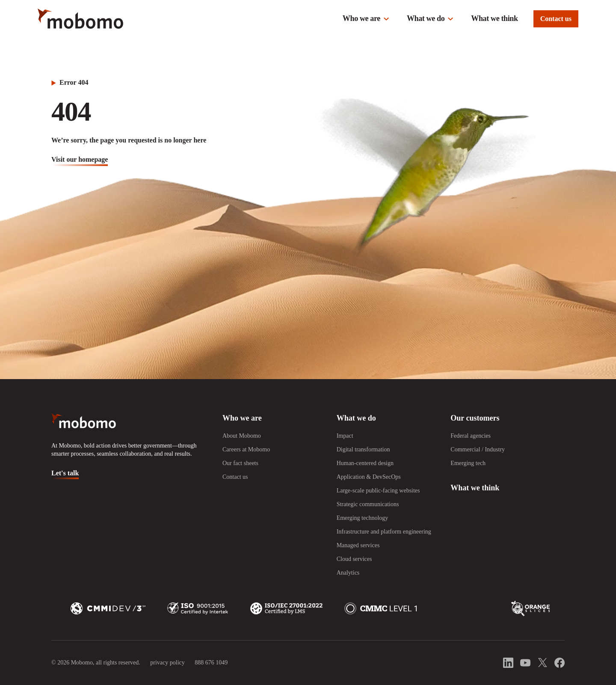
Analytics (348, 573)
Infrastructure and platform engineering (384, 532)
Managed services (358, 545)
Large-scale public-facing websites (378, 491)
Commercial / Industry (478, 449)
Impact (345, 436)
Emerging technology (363, 518)
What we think (494, 18)
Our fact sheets (240, 463)
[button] (366, 19)
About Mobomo (242, 436)
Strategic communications (368, 504)
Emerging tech (468, 463)
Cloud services (354, 559)
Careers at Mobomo (246, 449)
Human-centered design (365, 463)
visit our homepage (80, 159)
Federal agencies (471, 436)
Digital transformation (363, 449)
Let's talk (65, 473)
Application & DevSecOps (369, 477)
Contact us (556, 19)
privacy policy (167, 663)
